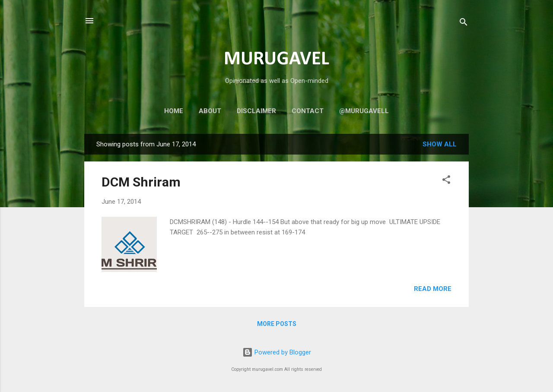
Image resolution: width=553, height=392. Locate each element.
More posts (277, 324)
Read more (433, 289)
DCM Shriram (141, 182)
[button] (446, 181)
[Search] (464, 24)
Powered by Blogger (277, 352)
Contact (308, 111)
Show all (440, 144)
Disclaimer (256, 111)
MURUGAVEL (276, 59)
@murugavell (364, 111)
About (210, 111)
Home (174, 111)
